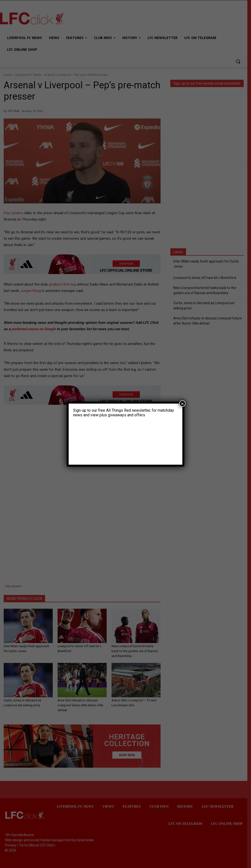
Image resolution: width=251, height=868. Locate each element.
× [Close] (182, 404)
